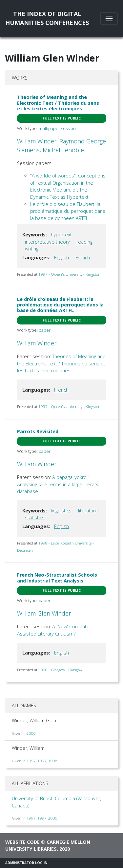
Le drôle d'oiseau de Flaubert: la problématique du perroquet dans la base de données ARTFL (68, 211)
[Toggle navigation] (109, 18)
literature (88, 511)
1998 (53, 761)
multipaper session (57, 128)
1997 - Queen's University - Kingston (69, 274)
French (83, 258)
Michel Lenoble (63, 150)
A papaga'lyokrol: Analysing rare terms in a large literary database (58, 484)
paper (45, 330)
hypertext (61, 235)
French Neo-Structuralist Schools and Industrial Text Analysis (57, 578)
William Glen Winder (44, 613)
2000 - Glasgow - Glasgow (60, 670)
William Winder (37, 141)
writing (32, 249)
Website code (22, 842)
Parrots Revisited (38, 431)
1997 (31, 761)
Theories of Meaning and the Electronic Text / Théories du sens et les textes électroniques (58, 103)
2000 (31, 733)
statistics (35, 517)
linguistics (61, 511)
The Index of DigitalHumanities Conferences (47, 18)
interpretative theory (47, 242)
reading (84, 242)
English (61, 258)
